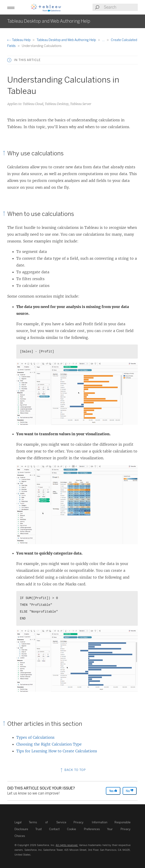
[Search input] (121, 7)
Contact (54, 829)
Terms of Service (48, 822)
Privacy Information (90, 822)
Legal (18, 822)
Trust (39, 829)
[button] (11, 7)
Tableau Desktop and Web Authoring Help (67, 40)
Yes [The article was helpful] (113, 791)
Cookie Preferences (83, 829)
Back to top (73, 770)
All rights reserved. (67, 845)
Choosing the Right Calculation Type (49, 744)
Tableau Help (19, 40)
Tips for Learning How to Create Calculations (57, 751)
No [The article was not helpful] (130, 791)
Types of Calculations (35, 737)
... (104, 40)
